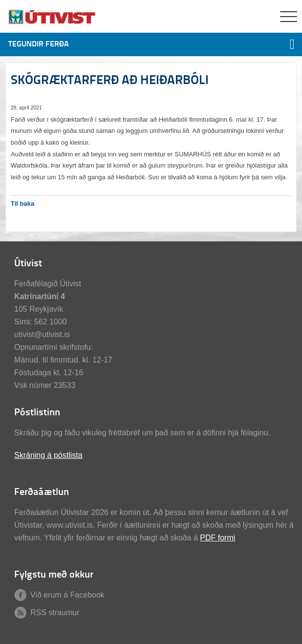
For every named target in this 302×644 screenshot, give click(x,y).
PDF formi (217, 538)
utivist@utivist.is (42, 334)
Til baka (22, 204)
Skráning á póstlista (48, 455)
